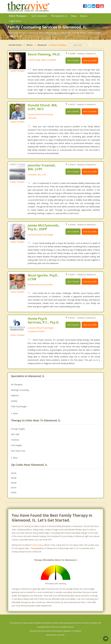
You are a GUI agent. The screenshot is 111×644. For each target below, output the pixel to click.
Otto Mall (15, 434)
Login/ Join (15, 21)
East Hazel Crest (18, 451)
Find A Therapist (18, 16)
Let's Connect (73, 60)
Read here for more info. (56, 635)
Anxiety (14, 401)
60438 (14, 478)
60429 (14, 492)
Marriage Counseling (20, 390)
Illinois (30, 45)
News (74, 16)
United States (15, 45)
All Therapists (17, 384)
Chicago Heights (18, 429)
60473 (14, 488)
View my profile (90, 60)
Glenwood (42, 45)
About (84, 16)
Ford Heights (17, 445)
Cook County (37, 545)
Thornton (15, 440)
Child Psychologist (19, 406)
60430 (14, 483)
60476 (14, 473)
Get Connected (39, 16)
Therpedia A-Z (59, 16)
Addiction (15, 395)
